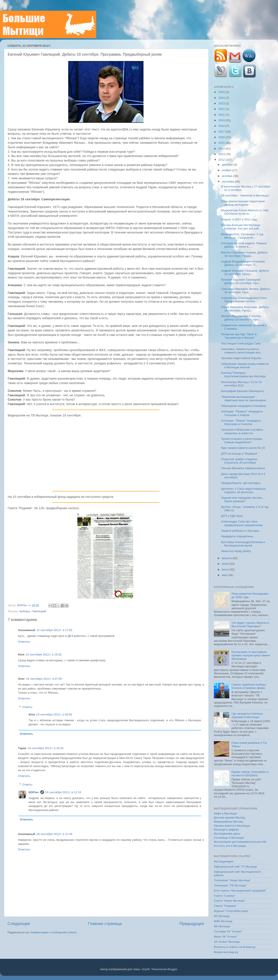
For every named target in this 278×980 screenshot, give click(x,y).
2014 (222, 149)
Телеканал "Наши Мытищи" (232, 880)
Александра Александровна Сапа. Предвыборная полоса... (244, 300)
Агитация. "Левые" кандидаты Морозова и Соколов (241, 422)
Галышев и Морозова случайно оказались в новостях (242, 431)
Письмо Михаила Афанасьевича (243, 468)
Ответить (24, 642)
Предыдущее (192, 924)
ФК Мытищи (222, 926)
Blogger (172, 969)
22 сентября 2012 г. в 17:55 (55, 630)
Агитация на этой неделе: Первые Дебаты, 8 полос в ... (244, 245)
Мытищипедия (224, 861)
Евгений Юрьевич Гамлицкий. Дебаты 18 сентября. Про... (241, 281)
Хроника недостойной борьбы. (242, 358)
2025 (222, 92)
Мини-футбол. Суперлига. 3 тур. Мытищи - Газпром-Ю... (243, 236)
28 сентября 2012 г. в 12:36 (55, 834)
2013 (222, 154)
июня (226, 569)
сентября (228, 182)
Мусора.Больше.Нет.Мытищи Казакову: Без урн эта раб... (241, 227)
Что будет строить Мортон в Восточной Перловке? (250, 625)
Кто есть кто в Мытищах (230, 846)
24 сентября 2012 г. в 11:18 (63, 792)
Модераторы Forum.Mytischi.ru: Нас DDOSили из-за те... (245, 212)
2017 (222, 132)
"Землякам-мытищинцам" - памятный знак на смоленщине (244, 399)
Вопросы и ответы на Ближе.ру (235, 947)
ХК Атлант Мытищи (227, 942)
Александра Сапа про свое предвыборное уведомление (242, 523)
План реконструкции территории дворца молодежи (243, 203)
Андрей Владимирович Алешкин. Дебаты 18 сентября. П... (243, 263)
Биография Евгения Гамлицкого (243, 391)
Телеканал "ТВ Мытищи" (230, 885)
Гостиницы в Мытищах (229, 838)
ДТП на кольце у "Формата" (240, 454)
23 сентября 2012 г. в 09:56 (54, 714)
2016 (222, 137)
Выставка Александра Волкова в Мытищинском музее (243, 544)
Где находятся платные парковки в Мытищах (247, 715)
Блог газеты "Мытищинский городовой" (240, 891)
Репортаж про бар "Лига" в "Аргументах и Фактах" (239, 336)
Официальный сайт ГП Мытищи (235, 867)
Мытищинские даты (227, 834)
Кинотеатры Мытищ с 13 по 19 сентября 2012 (241, 384)
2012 (222, 160)
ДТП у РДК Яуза (232, 516)
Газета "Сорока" (225, 896)
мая (225, 575)
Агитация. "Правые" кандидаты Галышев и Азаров (242, 413)
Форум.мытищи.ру (226, 952)
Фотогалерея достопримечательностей (240, 842)
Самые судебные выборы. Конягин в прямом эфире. (249, 686)
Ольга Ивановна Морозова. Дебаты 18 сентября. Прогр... (245, 309)
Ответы (27, 707)
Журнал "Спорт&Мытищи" (231, 911)
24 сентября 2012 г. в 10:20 (46, 748)
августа (227, 558)
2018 (222, 126)
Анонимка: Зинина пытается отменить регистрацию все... (242, 351)
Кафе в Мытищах (226, 813)
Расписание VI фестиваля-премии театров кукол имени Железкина (251, 655)
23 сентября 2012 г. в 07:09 (44, 679)
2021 (222, 115)
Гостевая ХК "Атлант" (228, 931)
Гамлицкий (39, 611)
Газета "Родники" (225, 906)
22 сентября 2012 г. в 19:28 (44, 655)
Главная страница (105, 924)
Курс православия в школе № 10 (243, 448)
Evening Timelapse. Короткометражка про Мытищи (243, 375)
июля (226, 564)
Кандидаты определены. (238, 536)
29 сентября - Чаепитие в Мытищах (245, 195)
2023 (222, 103)
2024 (222, 98)
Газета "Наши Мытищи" (230, 901)
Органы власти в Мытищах (232, 826)
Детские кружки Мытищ (229, 818)
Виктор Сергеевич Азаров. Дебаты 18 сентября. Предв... (244, 254)
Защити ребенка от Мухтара (240, 531)
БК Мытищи (222, 916)
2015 (222, 143)
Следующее (19, 924)
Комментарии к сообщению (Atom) (53, 932)
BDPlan (22, 605)
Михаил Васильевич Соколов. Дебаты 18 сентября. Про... (241, 318)
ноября (227, 170)
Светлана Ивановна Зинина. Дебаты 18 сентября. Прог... (246, 291)
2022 (222, 109)
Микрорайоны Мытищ (228, 822)
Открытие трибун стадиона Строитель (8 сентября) (239, 461)
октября (227, 176)
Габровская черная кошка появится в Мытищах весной (245, 366)
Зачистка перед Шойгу (236, 551)
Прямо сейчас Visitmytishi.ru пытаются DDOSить (250, 774)
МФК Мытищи (223, 921)
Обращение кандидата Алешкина (244, 406)
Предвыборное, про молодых (241, 483)
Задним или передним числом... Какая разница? (243, 499)
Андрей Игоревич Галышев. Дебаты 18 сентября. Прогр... (245, 272)
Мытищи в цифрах (226, 830)
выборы (25, 611)
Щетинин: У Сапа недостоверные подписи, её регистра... (243, 490)
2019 (222, 120)
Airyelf (146, 969)
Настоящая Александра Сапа (241, 343)
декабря (228, 165)
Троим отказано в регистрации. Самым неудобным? (242, 441)
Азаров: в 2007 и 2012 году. (239, 219)
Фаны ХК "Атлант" (226, 937)
